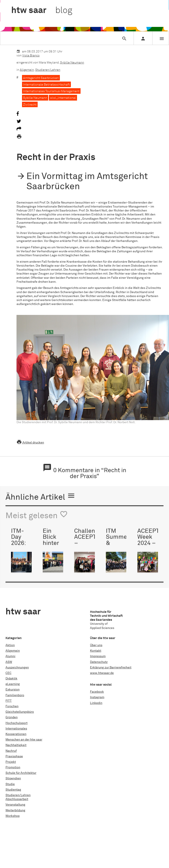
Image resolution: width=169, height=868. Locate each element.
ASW (9, 662)
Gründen (12, 717)
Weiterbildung (15, 810)
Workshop (13, 816)
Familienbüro (15, 695)
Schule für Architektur (21, 773)
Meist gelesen (37, 515)
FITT (9, 701)
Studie (10, 784)
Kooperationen (16, 734)
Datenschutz (99, 662)
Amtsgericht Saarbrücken (41, 78)
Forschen (12, 706)
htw (42, 11)
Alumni (10, 656)
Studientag (13, 790)
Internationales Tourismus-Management (51, 91)
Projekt (11, 762)
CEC (8, 673)
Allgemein (27, 70)
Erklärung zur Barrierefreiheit (111, 668)
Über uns (96, 645)
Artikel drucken (30, 443)
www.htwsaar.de (102, 673)
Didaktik (11, 679)
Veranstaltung (15, 805)
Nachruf (11, 751)
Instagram (97, 697)
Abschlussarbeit (17, 799)
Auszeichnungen (17, 668)
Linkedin (96, 703)
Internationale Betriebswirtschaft (46, 85)
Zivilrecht (30, 105)
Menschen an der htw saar (24, 740)
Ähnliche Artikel (40, 497)
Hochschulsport (17, 723)
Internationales (16, 729)
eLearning (13, 684)
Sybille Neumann (72, 63)
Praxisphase (14, 756)
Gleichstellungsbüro (20, 712)
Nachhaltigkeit (16, 745)
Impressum (98, 656)
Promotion (13, 767)
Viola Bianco (31, 56)
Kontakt (96, 651)
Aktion (10, 645)
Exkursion (13, 690)
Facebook (97, 692)
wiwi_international (63, 98)
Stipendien (13, 778)
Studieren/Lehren (48, 70)
